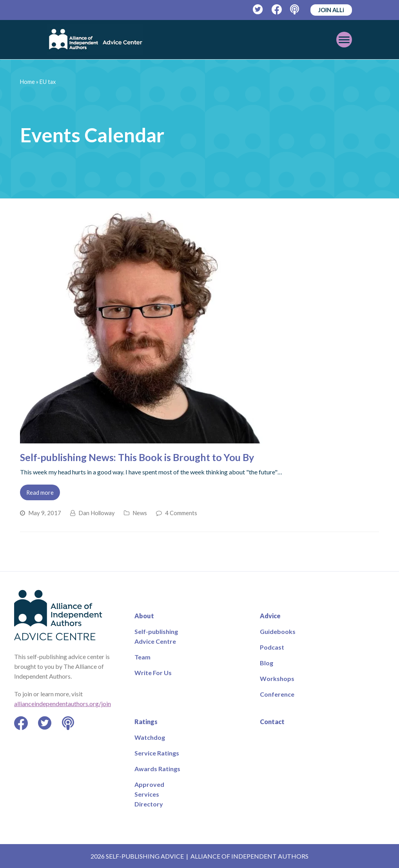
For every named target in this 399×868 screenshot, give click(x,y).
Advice (270, 616)
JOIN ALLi (331, 10)
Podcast (272, 647)
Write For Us (153, 673)
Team (142, 657)
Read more (40, 492)
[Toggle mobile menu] (344, 40)
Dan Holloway (97, 513)
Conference (277, 694)
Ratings (146, 722)
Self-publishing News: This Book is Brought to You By (137, 457)
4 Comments (181, 513)
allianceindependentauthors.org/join (63, 704)
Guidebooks (278, 631)
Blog (267, 663)
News (140, 513)
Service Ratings (157, 753)
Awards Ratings (157, 769)
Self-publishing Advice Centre (156, 636)
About (144, 616)
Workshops (277, 678)
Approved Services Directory (149, 794)
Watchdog (150, 737)
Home (27, 82)
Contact (272, 722)
